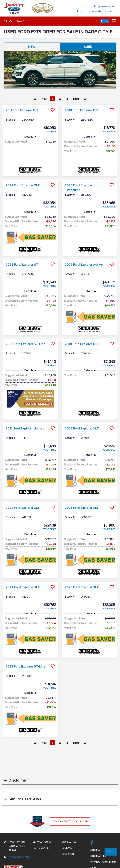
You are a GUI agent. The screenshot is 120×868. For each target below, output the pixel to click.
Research (68, 856)
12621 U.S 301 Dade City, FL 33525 (96, 12)
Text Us (111, 852)
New (32, 48)
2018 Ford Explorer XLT (85, 112)
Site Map (96, 852)
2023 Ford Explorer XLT (85, 510)
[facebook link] (92, 845)
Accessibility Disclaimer (70, 824)
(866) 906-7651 (105, 7)
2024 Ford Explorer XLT (26, 589)
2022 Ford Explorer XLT (26, 188)
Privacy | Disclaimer (103, 864)
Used (88, 48)
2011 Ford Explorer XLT (25, 112)
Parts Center (41, 850)
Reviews (67, 850)
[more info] (30, 107)
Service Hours (42, 844)
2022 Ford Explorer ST (25, 267)
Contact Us (69, 844)
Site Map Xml (98, 858)
